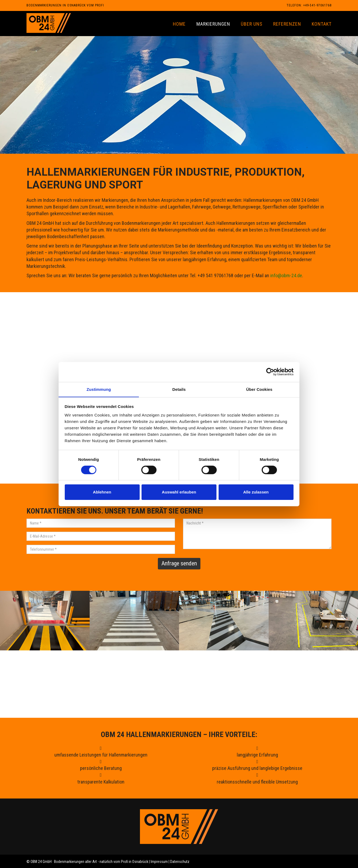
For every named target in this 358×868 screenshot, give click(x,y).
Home (179, 24)
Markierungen (213, 24)
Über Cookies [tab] (259, 389)
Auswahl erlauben (179, 492)
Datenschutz (180, 862)
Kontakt (322, 24)
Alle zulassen (256, 492)
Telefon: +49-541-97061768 (309, 5)
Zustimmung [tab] (99, 389)
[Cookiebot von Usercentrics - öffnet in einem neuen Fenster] (270, 372)
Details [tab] (179, 389)
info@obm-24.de (286, 275)
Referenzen (287, 24)
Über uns (252, 24)
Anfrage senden (179, 563)
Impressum (159, 862)
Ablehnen (102, 492)
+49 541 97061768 (152, 701)
